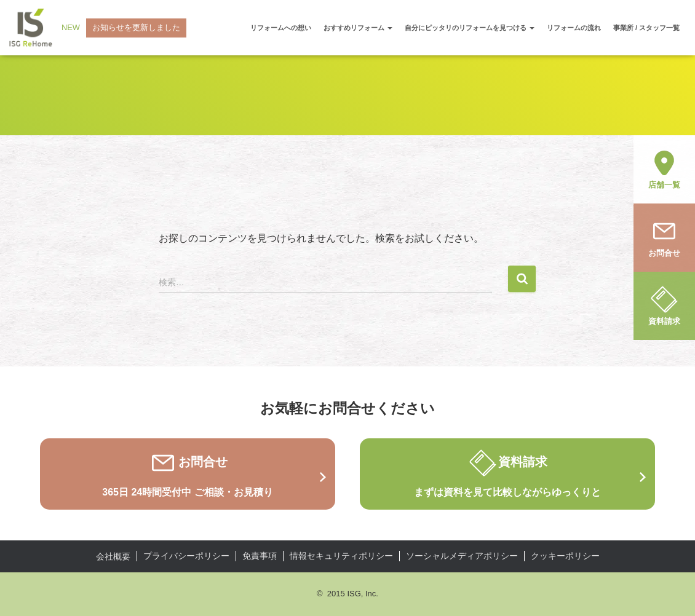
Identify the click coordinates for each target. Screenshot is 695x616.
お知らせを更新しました (136, 27)
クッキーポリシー (565, 556)
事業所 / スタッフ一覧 (646, 28)
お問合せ (664, 237)
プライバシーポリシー (186, 556)
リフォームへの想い (281, 28)
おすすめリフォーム (358, 28)
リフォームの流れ (574, 28)
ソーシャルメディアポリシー (462, 556)
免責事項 (260, 556)
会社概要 (113, 556)
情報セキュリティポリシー (341, 556)
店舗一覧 (664, 168)
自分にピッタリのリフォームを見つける (470, 28)
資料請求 (664, 305)
